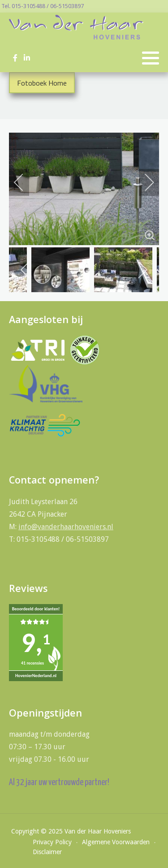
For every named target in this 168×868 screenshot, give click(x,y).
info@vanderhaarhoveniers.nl (66, 527)
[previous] (25, 182)
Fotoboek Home (42, 83)
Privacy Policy (52, 842)
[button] (151, 58)
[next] (143, 182)
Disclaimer (47, 852)
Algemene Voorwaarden (116, 842)
